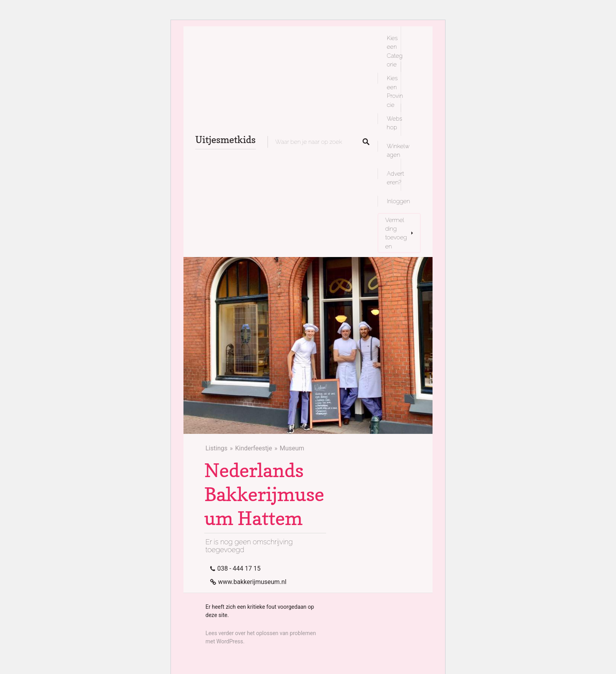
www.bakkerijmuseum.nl (252, 582)
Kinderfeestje (253, 448)
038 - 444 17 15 (239, 568)
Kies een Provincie (395, 91)
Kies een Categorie (395, 51)
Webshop (395, 123)
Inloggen (399, 201)
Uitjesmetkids (225, 140)
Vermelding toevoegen (396, 233)
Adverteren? (396, 178)
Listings (216, 448)
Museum (292, 448)
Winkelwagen (398, 150)
